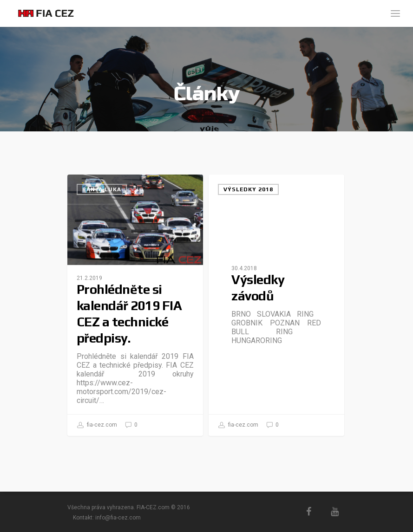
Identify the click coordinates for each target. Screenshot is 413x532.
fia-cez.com (97, 425)
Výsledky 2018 (248, 189)
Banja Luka (102, 189)
